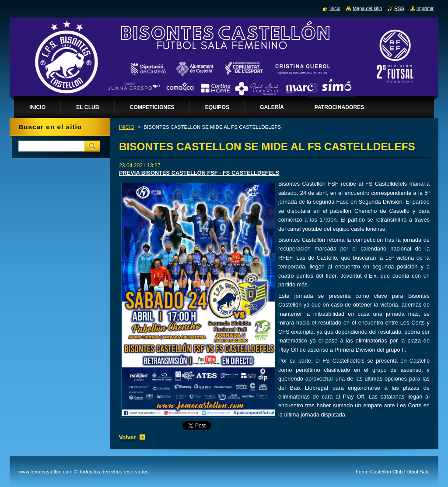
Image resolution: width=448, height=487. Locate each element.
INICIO (127, 127)
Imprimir (425, 8)
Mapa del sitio (367, 8)
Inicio (335, 8)
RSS (399, 8)
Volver (127, 437)
